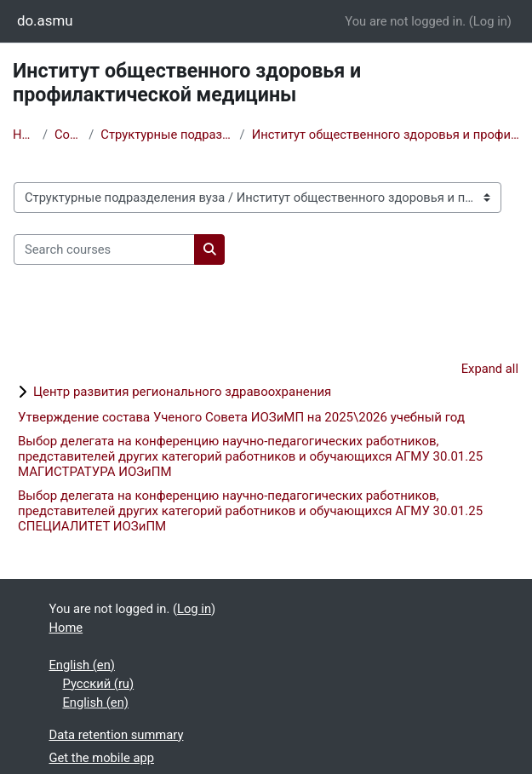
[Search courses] (104, 249)
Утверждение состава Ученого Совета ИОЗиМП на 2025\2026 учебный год (241, 417)
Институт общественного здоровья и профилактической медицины (386, 135)
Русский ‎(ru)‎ (99, 684)
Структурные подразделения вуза (166, 135)
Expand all (490, 369)
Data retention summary (117, 735)
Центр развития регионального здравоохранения (182, 392)
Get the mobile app (102, 758)
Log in (490, 21)
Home (24, 135)
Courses (68, 135)
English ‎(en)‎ (82, 665)
